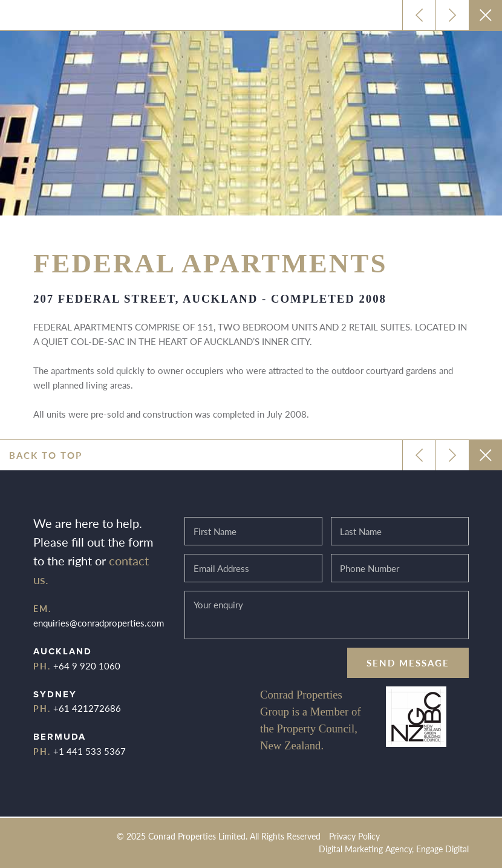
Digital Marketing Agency (365, 849)
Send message (408, 663)
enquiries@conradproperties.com (99, 623)
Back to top (46, 455)
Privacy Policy (354, 836)
